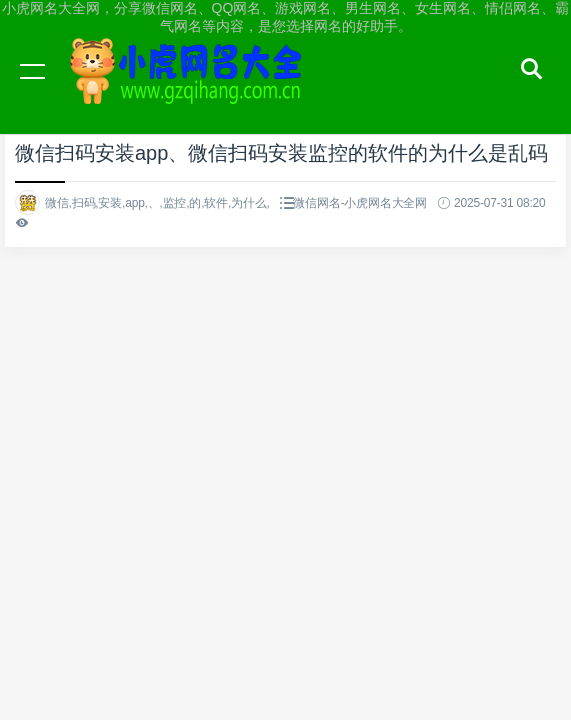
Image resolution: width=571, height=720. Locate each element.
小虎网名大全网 (190, 90)
